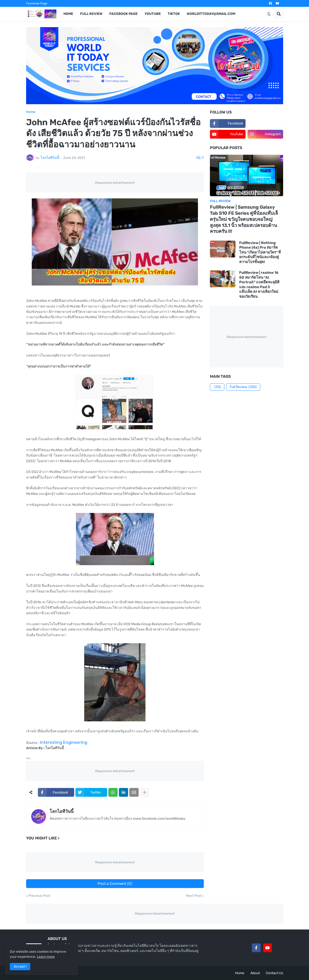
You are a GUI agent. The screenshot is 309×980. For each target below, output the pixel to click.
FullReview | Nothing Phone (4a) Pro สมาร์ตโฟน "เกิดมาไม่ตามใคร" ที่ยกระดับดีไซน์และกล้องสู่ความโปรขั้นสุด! (260, 252)
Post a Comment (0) (115, 884)
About (255, 973)
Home (31, 112)
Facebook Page (37, 3)
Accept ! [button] (20, 966)
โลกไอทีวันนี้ (62, 811)
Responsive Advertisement (115, 183)
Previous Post (39, 896)
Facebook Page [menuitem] (124, 14)
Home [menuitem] (68, 14)
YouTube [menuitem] (153, 14)
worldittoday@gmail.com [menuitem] (211, 14)
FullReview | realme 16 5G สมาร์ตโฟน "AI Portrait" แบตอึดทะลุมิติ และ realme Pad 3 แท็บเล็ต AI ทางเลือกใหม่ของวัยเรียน (259, 285)
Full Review (243, 387)
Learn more (46, 957)
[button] (269, 14)
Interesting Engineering (63, 742)
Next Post (194, 896)
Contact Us (274, 973)
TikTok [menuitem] (174, 14)
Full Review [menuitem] (91, 14)
